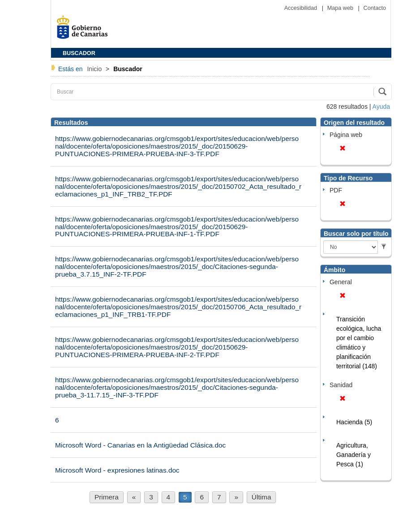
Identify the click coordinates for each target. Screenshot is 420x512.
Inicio (95, 69)
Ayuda (381, 107)
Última (261, 497)
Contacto (375, 8)
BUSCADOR (79, 53)
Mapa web (341, 8)
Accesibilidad (302, 8)
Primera (107, 497)
